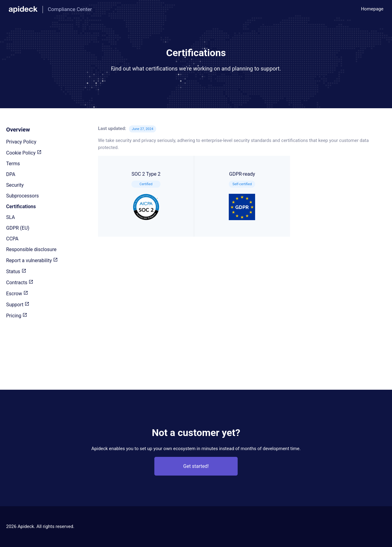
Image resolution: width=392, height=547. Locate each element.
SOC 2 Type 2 (146, 196)
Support (18, 305)
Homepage (372, 9)
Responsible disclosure (31, 249)
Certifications (21, 207)
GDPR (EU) (18, 228)
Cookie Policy (24, 153)
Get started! (196, 466)
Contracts (20, 283)
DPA (11, 174)
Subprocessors (23, 196)
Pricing (17, 316)
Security (15, 185)
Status (16, 272)
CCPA (12, 239)
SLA (11, 217)
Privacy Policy (21, 142)
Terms (13, 164)
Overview (18, 130)
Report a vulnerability (32, 260)
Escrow (17, 294)
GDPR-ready (242, 196)
